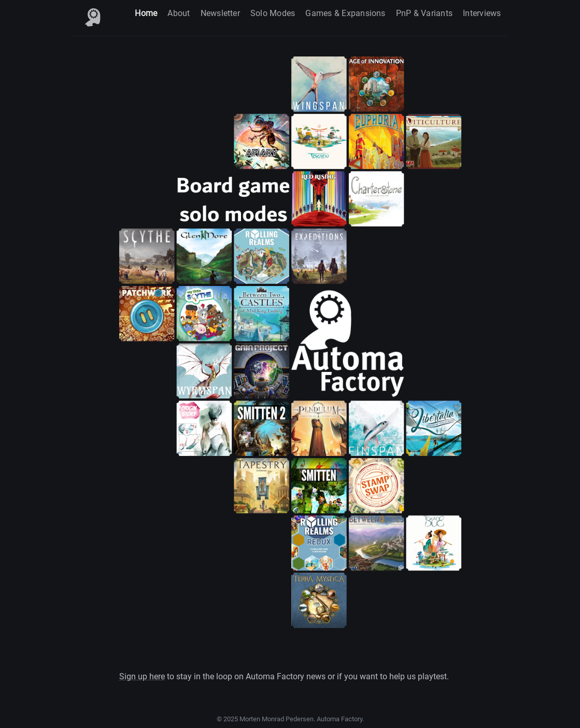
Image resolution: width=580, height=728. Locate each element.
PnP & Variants (424, 13)
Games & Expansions (345, 13)
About (179, 13)
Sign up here (142, 676)
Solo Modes (273, 13)
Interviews (482, 13)
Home (146, 13)
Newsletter (220, 13)
